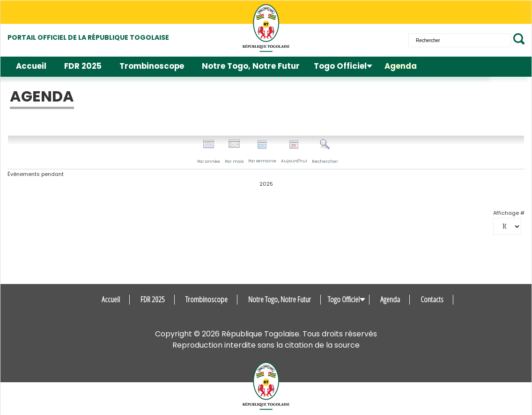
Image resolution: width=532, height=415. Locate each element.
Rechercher (325, 152)
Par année (209, 152)
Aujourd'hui (294, 152)
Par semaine (262, 152)
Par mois (234, 152)
